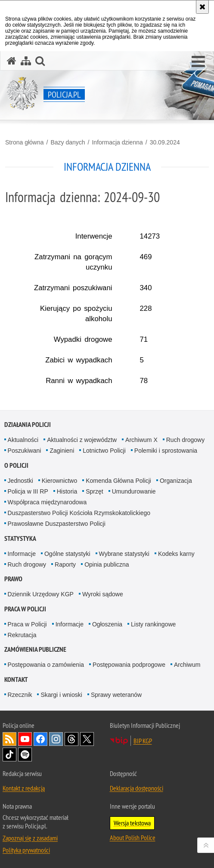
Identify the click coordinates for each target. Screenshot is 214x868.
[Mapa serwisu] (26, 61)
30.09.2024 (165, 142)
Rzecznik (20, 695)
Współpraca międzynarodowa (47, 502)
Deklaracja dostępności (136, 788)
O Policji (16, 465)
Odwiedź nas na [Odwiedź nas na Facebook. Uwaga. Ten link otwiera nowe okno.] (40, 739)
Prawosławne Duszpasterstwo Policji (57, 524)
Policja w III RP (28, 491)
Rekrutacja (22, 635)
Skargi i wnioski (61, 695)
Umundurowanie (134, 491)
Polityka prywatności (26, 850)
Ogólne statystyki (67, 554)
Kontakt (16, 679)
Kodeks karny (176, 554)
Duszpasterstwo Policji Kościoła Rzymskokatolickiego (79, 513)
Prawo (13, 579)
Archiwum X (141, 440)
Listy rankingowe (153, 624)
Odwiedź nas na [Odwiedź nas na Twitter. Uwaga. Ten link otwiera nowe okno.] (87, 739)
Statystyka (20, 538)
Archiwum (187, 665)
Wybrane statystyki (124, 554)
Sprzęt (94, 491)
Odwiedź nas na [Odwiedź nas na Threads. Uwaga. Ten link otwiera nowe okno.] (71, 739)
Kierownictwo (59, 481)
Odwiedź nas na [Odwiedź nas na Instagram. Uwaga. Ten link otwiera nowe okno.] (56, 739)
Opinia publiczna (107, 564)
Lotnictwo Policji (104, 451)
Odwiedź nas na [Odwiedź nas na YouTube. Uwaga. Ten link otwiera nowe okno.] (25, 739)
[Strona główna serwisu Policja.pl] (12, 61)
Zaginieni (62, 451)
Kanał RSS (9, 739)
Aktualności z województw (82, 440)
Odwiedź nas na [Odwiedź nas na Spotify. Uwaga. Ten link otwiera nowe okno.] (25, 755)
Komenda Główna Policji (118, 481)
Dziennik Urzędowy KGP (41, 594)
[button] (198, 62)
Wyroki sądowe (103, 594)
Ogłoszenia (107, 624)
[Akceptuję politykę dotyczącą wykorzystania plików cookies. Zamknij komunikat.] (202, 7)
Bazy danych (68, 142)
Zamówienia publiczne (35, 649)
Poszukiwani (25, 451)
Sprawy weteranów (116, 695)
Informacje (22, 554)
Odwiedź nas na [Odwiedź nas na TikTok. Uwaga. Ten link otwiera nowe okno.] (9, 755)
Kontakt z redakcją (24, 788)
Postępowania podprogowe (129, 665)
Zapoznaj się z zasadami (30, 838)
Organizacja (176, 481)
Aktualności (23, 440)
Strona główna (25, 142)
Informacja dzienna (117, 142)
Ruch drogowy (186, 440)
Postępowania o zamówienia (46, 665)
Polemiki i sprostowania (166, 451)
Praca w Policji (25, 609)
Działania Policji (28, 425)
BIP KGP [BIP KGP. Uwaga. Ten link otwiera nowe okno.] (143, 741)
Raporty (65, 564)
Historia (67, 491)
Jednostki (20, 481)
